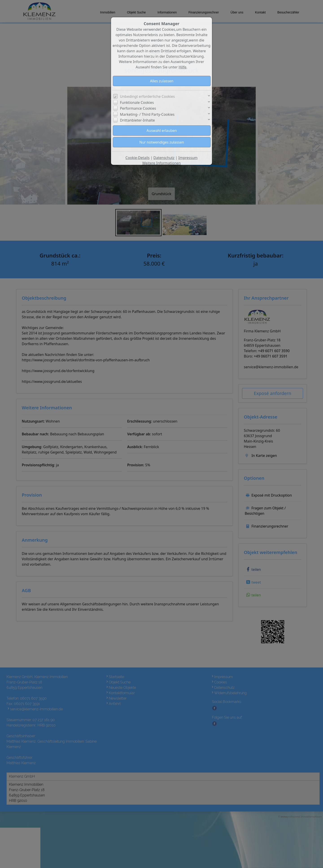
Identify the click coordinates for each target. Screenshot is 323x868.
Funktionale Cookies (137, 103)
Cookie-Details (137, 158)
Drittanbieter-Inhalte (137, 120)
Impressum (188, 158)
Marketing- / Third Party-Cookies (147, 114)
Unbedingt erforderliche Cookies (147, 96)
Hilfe (182, 67)
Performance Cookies (138, 108)
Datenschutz (164, 158)
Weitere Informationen (161, 163)
